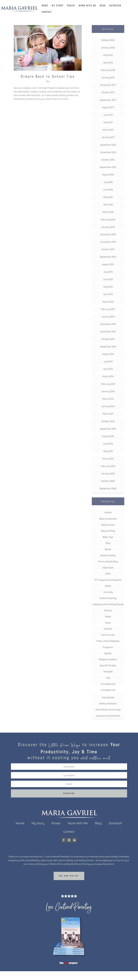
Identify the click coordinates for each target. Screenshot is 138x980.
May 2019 (108, 55)
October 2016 (108, 160)
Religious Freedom (108, 659)
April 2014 (108, 369)
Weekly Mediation (108, 703)
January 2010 (108, 474)
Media (108, 617)
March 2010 (108, 459)
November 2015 (108, 242)
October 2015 (108, 249)
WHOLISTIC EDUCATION (108, 716)
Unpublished (108, 697)
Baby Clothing (108, 531)
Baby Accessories (108, 519)
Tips (48, 81)
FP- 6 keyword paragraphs (108, 580)
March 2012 (108, 399)
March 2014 (108, 376)
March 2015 (108, 302)
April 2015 (108, 294)
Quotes (108, 653)
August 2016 (108, 175)
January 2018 (108, 77)
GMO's (108, 586)
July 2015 (108, 272)
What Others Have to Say (108, 710)
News (108, 623)
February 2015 (108, 309)
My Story (58, 6)
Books (108, 549)
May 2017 (108, 122)
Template (108, 672)
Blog (103, 6)
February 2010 (108, 466)
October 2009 (108, 481)
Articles (108, 512)
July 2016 (108, 182)
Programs (108, 647)
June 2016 (108, 190)
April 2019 (108, 63)
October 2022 (108, 40)
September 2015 (108, 257)
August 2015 (108, 264)
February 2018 (108, 70)
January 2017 (108, 137)
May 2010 (108, 451)
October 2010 (108, 421)
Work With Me (88, 6)
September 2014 (108, 347)
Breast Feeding (108, 555)
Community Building (108, 561)
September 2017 (108, 100)
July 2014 (108, 361)
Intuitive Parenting (108, 598)
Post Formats (108, 635)
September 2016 (108, 167)
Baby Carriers (108, 525)
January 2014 (108, 391)
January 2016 (108, 227)
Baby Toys (108, 537)
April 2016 (108, 204)
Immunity (108, 592)
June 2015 (108, 279)
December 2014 (108, 324)
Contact (47, 12)
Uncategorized (108, 690)
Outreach (115, 6)
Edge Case (108, 568)
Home (45, 6)
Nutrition (108, 629)
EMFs (108, 574)
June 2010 (108, 444)
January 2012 (108, 406)
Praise (71, 6)
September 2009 (108, 488)
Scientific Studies (108, 665)
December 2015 (108, 234)
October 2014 (108, 339)
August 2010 (108, 436)
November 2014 (108, 331)
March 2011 (108, 414)
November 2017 (108, 85)
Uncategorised (108, 684)
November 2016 (108, 152)
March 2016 (108, 212)
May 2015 (108, 287)
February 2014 (108, 384)
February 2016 (108, 220)
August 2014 (108, 354)
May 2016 (108, 197)
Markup (108, 610)
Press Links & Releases (108, 641)
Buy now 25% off (69, 876)
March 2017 (108, 130)
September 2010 (108, 429)
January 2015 (108, 317)
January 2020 (108, 48)
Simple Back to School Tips (48, 76)
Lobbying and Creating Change (108, 604)
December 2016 (108, 145)
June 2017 (108, 115)
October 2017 (108, 92)
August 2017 (108, 107)
